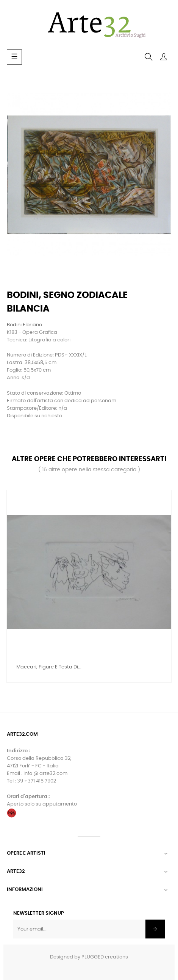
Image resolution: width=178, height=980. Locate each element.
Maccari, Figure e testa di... (49, 667)
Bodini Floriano (24, 325)
